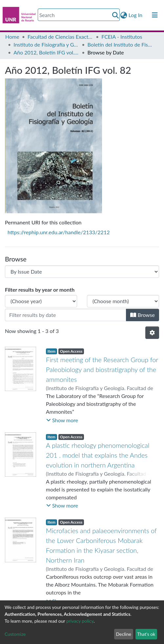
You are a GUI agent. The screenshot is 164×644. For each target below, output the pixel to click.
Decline (123, 634)
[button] (124, 15)
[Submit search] (116, 15)
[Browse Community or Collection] (82, 272)
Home (12, 37)
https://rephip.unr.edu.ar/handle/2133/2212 (59, 232)
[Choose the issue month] (123, 301)
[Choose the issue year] (41, 301)
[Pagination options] (152, 333)
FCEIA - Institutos (122, 37)
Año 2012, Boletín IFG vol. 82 (46, 52)
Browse (143, 315)
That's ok (146, 634)
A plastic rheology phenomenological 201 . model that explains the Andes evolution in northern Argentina (98, 455)
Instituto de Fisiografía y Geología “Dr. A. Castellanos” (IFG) (46, 44)
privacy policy (80, 621)
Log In (136, 15)
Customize (15, 634)
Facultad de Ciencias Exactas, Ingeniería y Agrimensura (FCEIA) (60, 37)
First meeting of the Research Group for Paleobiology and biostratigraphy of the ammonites (102, 369)
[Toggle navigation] (155, 15)
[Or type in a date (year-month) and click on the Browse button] (66, 315)
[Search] (79, 15)
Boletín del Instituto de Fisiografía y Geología (120, 44)
